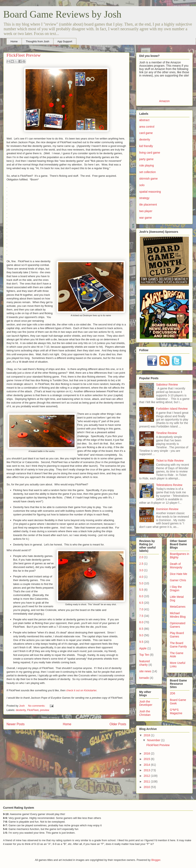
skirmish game (148, 179)
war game (145, 218)
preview (45, 710)
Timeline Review (167, 433)
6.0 (141, 596)
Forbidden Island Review (172, 409)
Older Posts (118, 724)
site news (145, 671)
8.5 (141, 629)
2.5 (141, 564)
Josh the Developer (146, 703)
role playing (147, 165)
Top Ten (144, 655)
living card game (150, 153)
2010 (147, 787)
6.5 (141, 603)
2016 (147, 753)
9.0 (141, 635)
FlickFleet (33, 710)
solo (142, 185)
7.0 (141, 609)
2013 (147, 770)
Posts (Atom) (74, 737)
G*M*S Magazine (176, 711)
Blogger (156, 860)
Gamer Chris (178, 580)
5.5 (141, 590)
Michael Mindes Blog (178, 615)
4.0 (141, 577)
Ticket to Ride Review (170, 461)
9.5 (141, 642)
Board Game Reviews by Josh (62, 14)
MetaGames (178, 607)
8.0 (141, 622)
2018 (147, 735)
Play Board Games (177, 635)
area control (147, 127)
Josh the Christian (145, 713)
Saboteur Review (167, 385)
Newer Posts (16, 724)
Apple (143, 648)
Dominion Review (167, 509)
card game (146, 133)
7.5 (141, 616)
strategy (144, 198)
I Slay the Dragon (176, 589)
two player (146, 211)
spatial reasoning (150, 192)
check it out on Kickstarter (81, 690)
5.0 (141, 583)
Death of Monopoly (176, 566)
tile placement (148, 205)
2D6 (173, 693)
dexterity (21, 710)
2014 (147, 765)
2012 (147, 776)
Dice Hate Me (179, 574)
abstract (144, 120)
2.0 (141, 557)
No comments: (37, 706)
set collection (148, 172)
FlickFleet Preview (24, 55)
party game (146, 159)
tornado (144, 678)
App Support (65, 41)
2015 (147, 759)
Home (14, 41)
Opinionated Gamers (178, 625)
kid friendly (146, 146)
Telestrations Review (169, 485)
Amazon (164, 101)
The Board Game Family (178, 645)
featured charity (144, 663)
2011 (147, 781)
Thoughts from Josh (37, 41)
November (154, 740)
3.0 (141, 570)
